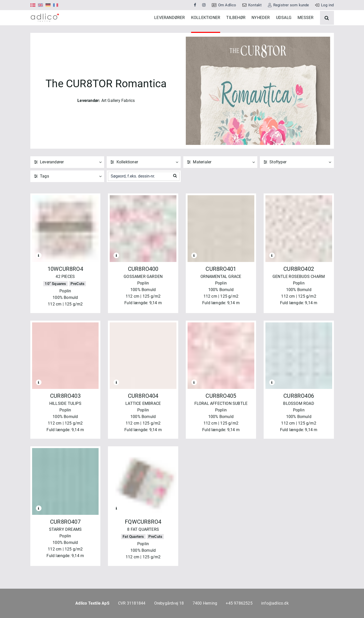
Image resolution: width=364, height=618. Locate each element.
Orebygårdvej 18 (169, 603)
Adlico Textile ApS (92, 603)
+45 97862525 (239, 603)
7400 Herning (205, 603)
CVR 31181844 (132, 603)
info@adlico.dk (275, 603)
